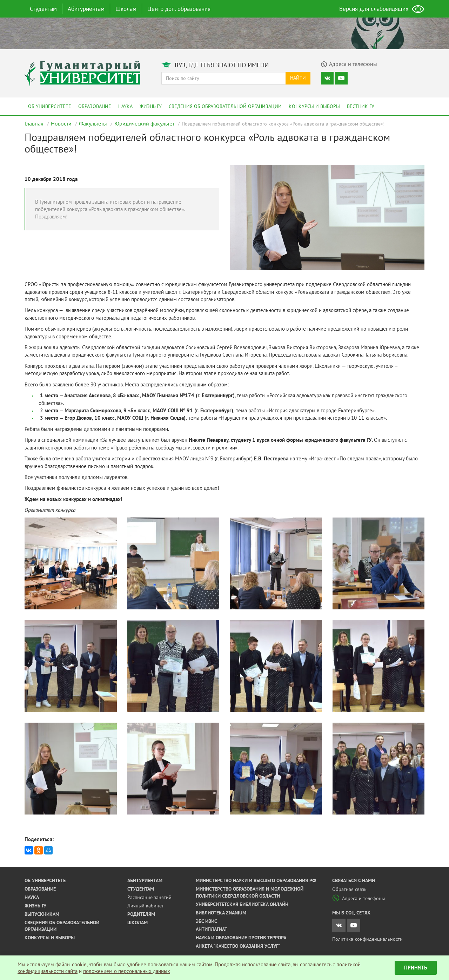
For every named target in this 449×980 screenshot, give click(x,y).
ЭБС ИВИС (206, 921)
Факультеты (93, 123)
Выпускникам (42, 914)
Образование (95, 106)
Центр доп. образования (179, 9)
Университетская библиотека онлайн (242, 904)
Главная (34, 123)
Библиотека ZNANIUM (221, 913)
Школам (126, 9)
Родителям (141, 914)
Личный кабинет (146, 906)
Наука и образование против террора (241, 938)
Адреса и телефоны (358, 898)
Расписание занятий (149, 897)
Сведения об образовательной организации (225, 106)
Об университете (50, 106)
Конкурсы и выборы (314, 106)
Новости (61, 123)
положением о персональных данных (127, 971)
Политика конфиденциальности (367, 939)
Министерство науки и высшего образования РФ (256, 880)
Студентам (43, 9)
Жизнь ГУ (151, 106)
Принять (416, 968)
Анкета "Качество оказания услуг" (238, 946)
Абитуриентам (86, 9)
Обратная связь (349, 889)
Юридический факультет (144, 123)
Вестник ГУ (361, 106)
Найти (298, 78)
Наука (125, 106)
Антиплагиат (212, 929)
